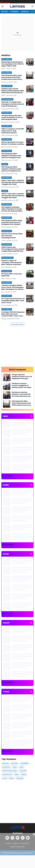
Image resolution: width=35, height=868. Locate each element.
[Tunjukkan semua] (31, 416)
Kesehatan (25, 12)
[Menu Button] (3, 7)
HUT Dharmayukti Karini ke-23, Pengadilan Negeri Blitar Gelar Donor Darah (13, 301)
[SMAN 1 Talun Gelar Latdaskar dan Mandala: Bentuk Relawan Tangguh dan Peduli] (30, 180)
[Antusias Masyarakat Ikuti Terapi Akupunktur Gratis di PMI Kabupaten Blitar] (30, 115)
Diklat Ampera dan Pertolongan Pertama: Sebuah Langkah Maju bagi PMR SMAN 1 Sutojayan (13, 249)
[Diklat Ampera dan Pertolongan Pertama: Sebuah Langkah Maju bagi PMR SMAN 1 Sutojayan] (30, 247)
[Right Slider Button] (33, 12)
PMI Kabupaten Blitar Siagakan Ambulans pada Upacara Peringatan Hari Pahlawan (11, 156)
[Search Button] (32, 7)
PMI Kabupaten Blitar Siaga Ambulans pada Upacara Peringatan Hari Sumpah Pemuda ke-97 (12, 222)
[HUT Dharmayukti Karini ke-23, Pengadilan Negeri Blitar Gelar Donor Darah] (30, 298)
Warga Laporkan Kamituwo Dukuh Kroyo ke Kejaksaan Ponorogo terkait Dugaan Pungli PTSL (22, 377)
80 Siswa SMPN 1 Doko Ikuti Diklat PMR (12, 275)
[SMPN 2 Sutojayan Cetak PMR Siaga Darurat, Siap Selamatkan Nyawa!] (30, 129)
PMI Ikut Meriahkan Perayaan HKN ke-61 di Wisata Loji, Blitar (13, 143)
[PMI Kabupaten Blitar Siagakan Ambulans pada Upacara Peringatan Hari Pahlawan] (30, 153)
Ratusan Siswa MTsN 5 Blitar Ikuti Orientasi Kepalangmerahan (12, 236)
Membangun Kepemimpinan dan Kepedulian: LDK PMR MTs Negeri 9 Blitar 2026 (13, 64)
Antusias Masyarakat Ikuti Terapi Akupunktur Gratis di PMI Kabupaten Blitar (12, 118)
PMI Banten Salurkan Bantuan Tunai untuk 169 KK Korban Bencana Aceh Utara (22, 394)
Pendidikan (14, 12)
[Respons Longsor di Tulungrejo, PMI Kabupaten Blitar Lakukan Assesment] (30, 260)
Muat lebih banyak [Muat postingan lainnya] (17, 324)
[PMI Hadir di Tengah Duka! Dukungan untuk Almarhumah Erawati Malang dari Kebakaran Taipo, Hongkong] (30, 102)
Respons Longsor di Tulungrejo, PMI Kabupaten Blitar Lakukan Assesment (12, 263)
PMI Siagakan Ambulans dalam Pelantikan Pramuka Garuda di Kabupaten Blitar (12, 209)
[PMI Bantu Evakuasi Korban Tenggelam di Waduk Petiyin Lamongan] (7, 386)
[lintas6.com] (17, 827)
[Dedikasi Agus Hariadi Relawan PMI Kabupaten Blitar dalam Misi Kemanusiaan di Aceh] (30, 89)
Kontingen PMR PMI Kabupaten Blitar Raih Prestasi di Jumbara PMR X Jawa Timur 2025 (13, 314)
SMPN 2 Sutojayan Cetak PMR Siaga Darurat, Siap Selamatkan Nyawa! (13, 131)
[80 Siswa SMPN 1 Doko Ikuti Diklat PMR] (30, 274)
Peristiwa (5, 12)
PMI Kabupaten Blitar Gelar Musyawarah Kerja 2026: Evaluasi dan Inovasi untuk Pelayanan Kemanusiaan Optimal (12, 77)
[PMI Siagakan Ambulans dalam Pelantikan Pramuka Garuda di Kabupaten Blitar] (30, 207)
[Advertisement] (17, 34)
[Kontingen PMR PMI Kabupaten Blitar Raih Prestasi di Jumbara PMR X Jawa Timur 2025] (30, 312)
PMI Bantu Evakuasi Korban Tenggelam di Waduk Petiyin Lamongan (22, 385)
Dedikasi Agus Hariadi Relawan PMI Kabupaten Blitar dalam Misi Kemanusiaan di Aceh (13, 91)
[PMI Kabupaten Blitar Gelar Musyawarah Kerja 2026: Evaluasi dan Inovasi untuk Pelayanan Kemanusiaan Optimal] (30, 75)
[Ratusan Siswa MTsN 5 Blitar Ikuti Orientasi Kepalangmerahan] (30, 234)
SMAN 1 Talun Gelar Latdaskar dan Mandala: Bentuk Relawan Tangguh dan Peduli (13, 182)
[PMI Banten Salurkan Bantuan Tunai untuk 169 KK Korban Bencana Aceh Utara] (7, 395)
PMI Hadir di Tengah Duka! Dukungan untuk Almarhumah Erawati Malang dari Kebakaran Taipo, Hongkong (13, 104)
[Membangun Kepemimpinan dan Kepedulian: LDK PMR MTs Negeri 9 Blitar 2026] (30, 62)
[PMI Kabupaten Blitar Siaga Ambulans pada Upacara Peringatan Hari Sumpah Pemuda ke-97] (30, 220)
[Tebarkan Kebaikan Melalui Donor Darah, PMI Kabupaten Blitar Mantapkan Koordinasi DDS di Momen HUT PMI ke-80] (30, 285)
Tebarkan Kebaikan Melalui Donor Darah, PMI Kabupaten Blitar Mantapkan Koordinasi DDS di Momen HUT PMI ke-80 (13, 287)
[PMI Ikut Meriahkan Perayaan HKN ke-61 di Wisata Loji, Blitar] (30, 142)
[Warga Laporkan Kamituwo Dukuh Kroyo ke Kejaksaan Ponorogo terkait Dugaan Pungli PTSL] (7, 377)
